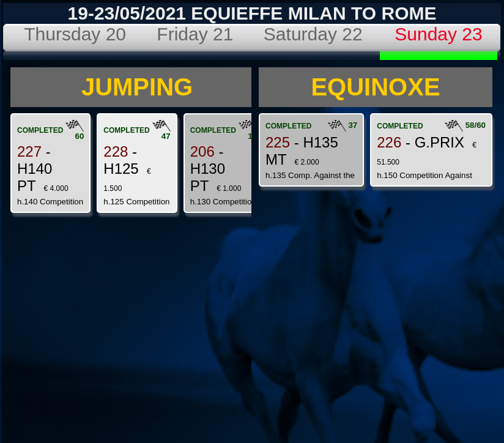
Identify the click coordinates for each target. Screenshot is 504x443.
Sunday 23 (438, 34)
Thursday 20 (75, 34)
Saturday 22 (313, 34)
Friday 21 (195, 34)
